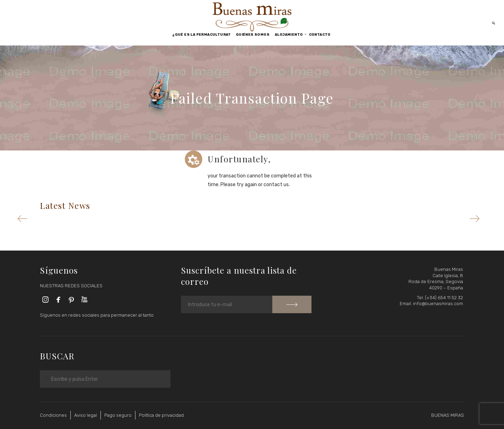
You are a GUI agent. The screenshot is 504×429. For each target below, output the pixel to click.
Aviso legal (86, 415)
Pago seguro (118, 415)
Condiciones (53, 415)
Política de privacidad (161, 415)
